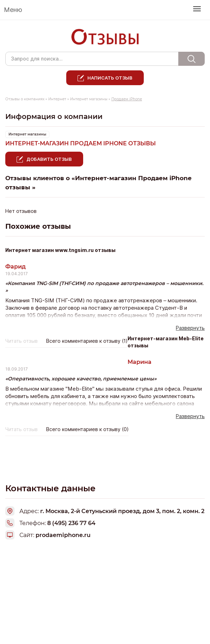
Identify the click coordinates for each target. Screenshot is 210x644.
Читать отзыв (21, 341)
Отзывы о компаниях (25, 99)
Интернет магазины (89, 99)
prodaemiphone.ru (63, 535)
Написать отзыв (110, 78)
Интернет (57, 99)
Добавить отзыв (49, 159)
